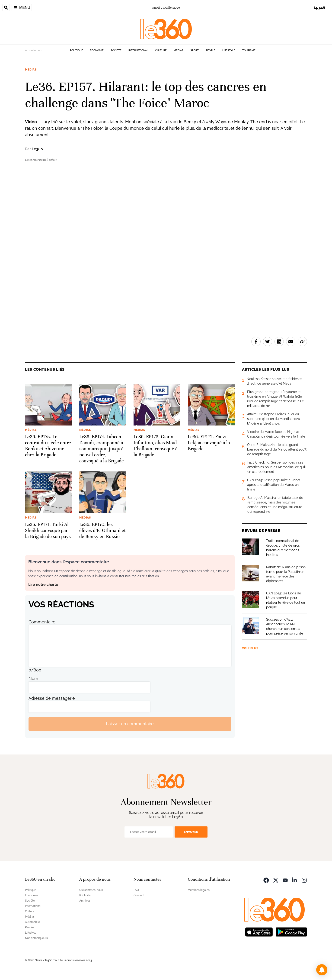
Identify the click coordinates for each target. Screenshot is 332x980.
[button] (322, 970)
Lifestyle (229, 50)
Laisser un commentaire (130, 724)
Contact (139, 895)
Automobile (32, 922)
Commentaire (42, 622)
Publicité (85, 895)
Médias (179, 50)
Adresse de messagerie (52, 698)
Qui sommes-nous (91, 890)
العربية (319, 8)
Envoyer (191, 832)
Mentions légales (199, 890)
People (211, 50)
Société (116, 50)
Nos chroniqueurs (36, 938)
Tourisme (249, 50)
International (138, 50)
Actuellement (34, 50)
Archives (85, 901)
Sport (195, 50)
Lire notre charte (43, 585)
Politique (76, 50)
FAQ (136, 890)
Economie (97, 50)
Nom (33, 679)
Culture (161, 50)
